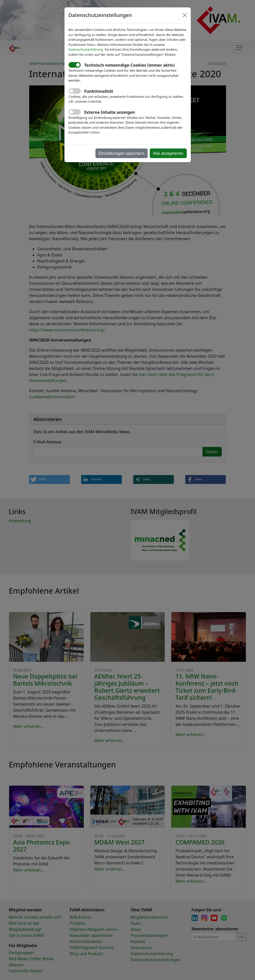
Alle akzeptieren (168, 153)
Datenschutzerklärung (86, 49)
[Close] (185, 15)
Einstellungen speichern (122, 153)
